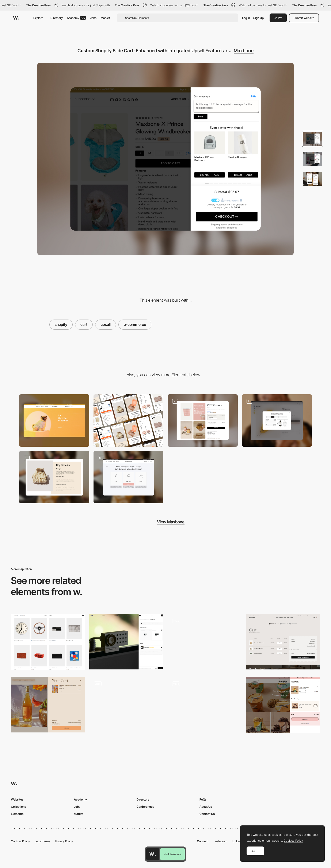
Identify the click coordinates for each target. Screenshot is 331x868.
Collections (18, 807)
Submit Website (304, 18)
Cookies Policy (20, 841)
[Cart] (283, 642)
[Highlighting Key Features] (54, 477)
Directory (57, 18)
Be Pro (278, 18)
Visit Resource (172, 854)
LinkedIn (238, 841)
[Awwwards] (16, 18)
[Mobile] (129, 421)
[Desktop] (54, 421)
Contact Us (207, 814)
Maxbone (244, 51)
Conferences (145, 807)
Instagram (221, 841)
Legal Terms (43, 841)
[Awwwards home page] (153, 854)
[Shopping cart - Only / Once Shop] (48, 642)
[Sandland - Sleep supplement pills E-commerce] (126, 703)
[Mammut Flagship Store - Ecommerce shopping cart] (205, 703)
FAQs (203, 799)
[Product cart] (126, 642)
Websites (17, 799)
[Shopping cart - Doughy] (283, 705)
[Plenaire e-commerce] (205, 640)
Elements (17, 814)
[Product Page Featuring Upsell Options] (203, 421)
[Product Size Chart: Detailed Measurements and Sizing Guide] (277, 421)
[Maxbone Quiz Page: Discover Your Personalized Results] (129, 477)
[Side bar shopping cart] (48, 704)
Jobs (93, 18)
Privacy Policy (64, 841)
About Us (206, 807)
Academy (76, 18)
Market (105, 18)
